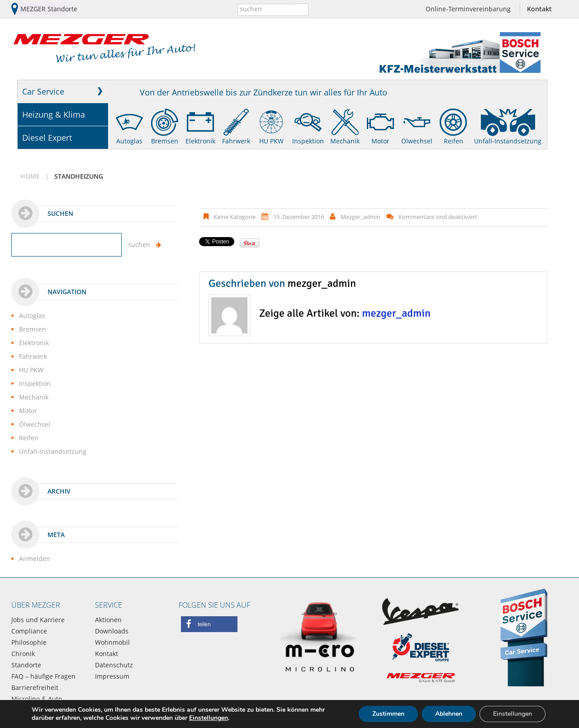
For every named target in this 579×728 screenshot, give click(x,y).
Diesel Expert (47, 138)
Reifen (453, 141)
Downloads (112, 631)
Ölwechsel (417, 141)
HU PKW (271, 141)
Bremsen (165, 141)
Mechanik (345, 141)
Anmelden (35, 559)
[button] (209, 624)
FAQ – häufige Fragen (43, 676)
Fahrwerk (236, 141)
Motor (380, 141)
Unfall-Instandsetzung (508, 141)
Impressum (112, 676)
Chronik (23, 654)
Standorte (26, 665)
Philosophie (29, 642)
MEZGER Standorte (49, 9)
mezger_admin (361, 217)
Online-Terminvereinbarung (468, 9)
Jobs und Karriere (38, 620)
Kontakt (539, 9)
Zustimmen (388, 714)
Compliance (29, 631)
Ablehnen (449, 714)
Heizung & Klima (54, 114)
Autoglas (129, 141)
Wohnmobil (112, 642)
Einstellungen (209, 718)
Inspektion (308, 141)
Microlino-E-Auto (37, 699)
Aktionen (108, 620)
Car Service (43, 91)
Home (30, 176)
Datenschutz (114, 665)
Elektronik (200, 141)
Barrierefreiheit (35, 688)
